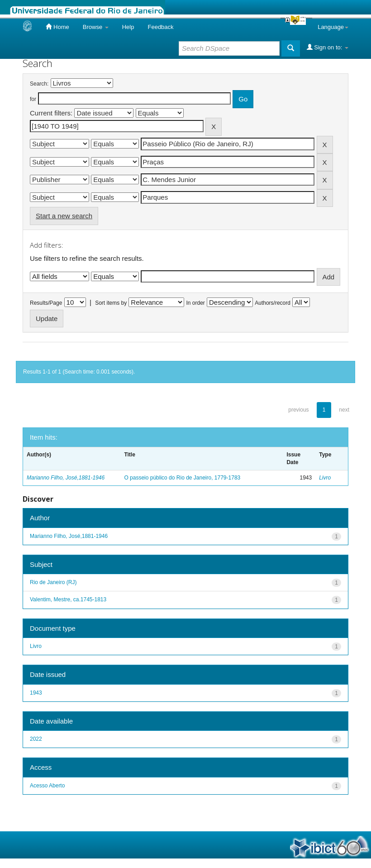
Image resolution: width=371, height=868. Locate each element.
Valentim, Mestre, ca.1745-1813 (68, 599)
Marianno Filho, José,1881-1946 (66, 478)
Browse (96, 27)
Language (333, 27)
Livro (325, 478)
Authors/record (273, 303)
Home (57, 27)
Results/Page (46, 303)
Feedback (160, 27)
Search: (39, 84)
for (33, 99)
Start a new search (64, 216)
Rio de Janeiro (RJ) (53, 582)
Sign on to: (328, 47)
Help (128, 27)
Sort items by (111, 303)
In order (196, 303)
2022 (36, 739)
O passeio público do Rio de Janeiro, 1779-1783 (182, 478)
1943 (36, 693)
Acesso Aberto (47, 786)
